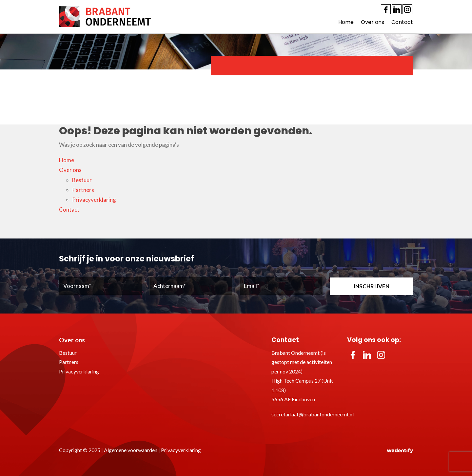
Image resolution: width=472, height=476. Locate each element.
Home (346, 22)
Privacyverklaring (94, 200)
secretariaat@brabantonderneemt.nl (313, 414)
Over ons (373, 22)
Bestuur (82, 180)
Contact (402, 22)
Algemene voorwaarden (131, 450)
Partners (83, 190)
